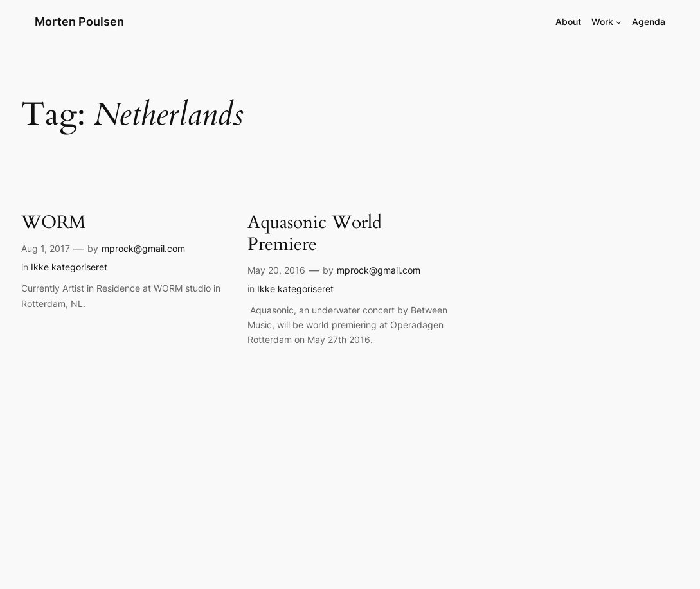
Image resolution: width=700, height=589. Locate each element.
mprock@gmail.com (143, 248)
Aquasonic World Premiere (315, 234)
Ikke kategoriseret (69, 267)
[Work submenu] (619, 22)
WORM (53, 223)
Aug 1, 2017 (46, 248)
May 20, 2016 (276, 270)
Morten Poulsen (79, 21)
